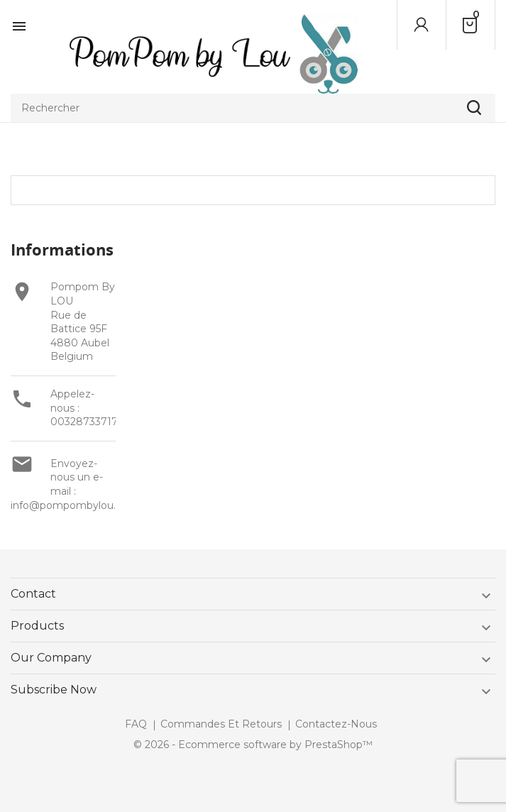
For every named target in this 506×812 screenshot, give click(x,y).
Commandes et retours (221, 724)
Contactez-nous (336, 724)
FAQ (136, 724)
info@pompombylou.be (70, 505)
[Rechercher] (253, 108)
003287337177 (87, 422)
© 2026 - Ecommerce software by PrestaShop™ (253, 745)
